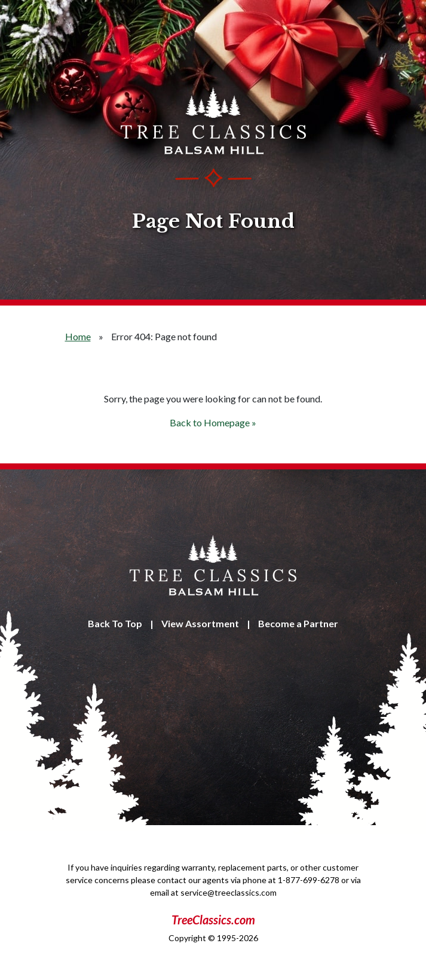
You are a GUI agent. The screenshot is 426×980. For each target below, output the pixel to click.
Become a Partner (298, 623)
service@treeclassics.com (229, 892)
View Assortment (200, 623)
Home (78, 336)
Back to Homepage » (213, 422)
